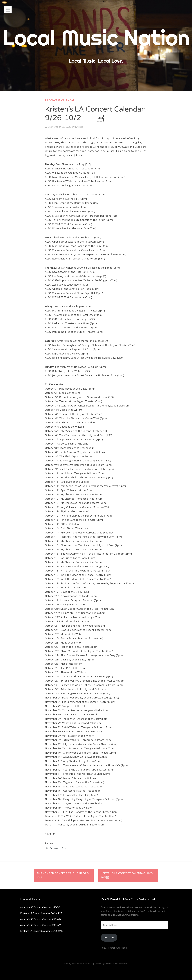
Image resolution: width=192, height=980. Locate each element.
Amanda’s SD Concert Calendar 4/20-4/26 (41, 919)
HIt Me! (109, 938)
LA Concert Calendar (60, 100)
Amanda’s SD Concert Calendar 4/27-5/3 (40, 907)
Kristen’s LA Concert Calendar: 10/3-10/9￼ (127, 875)
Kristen (79, 127)
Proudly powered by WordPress (78, 964)
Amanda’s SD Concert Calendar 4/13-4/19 (41, 925)
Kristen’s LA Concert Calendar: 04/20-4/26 (41, 913)
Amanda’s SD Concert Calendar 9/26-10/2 (63, 875)
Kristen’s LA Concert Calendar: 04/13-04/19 (42, 931)
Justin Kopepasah (120, 964)
